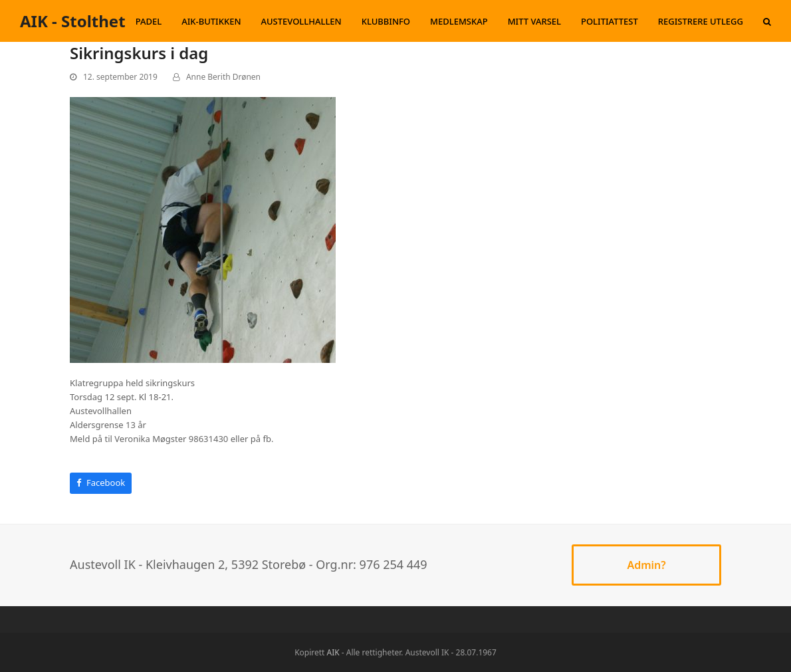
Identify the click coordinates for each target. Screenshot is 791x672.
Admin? (646, 565)
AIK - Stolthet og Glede (110, 21)
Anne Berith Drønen (223, 77)
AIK (333, 652)
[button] (767, 21)
